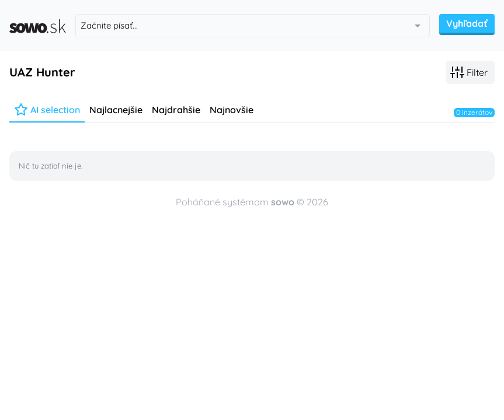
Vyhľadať (467, 23)
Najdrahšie (176, 110)
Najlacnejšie (116, 110)
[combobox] (253, 26)
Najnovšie (232, 110)
